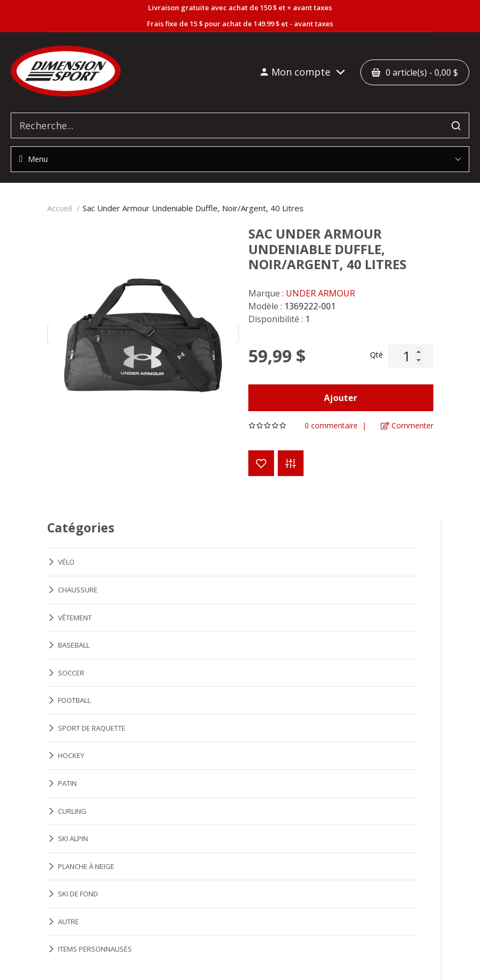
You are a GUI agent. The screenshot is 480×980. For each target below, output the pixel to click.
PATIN (67, 783)
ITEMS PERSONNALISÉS (95, 949)
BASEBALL (74, 645)
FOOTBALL (74, 700)
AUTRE (68, 922)
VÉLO (66, 562)
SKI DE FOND (78, 894)
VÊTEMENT (75, 618)
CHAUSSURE (78, 590)
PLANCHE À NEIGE (86, 866)
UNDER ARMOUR (320, 293)
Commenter (407, 426)
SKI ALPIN (73, 838)
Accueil (60, 208)
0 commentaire (331, 426)
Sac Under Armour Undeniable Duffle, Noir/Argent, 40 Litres (193, 208)
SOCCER (71, 673)
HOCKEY (71, 755)
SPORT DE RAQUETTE (92, 728)
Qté (376, 355)
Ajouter (341, 398)
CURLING (72, 811)
